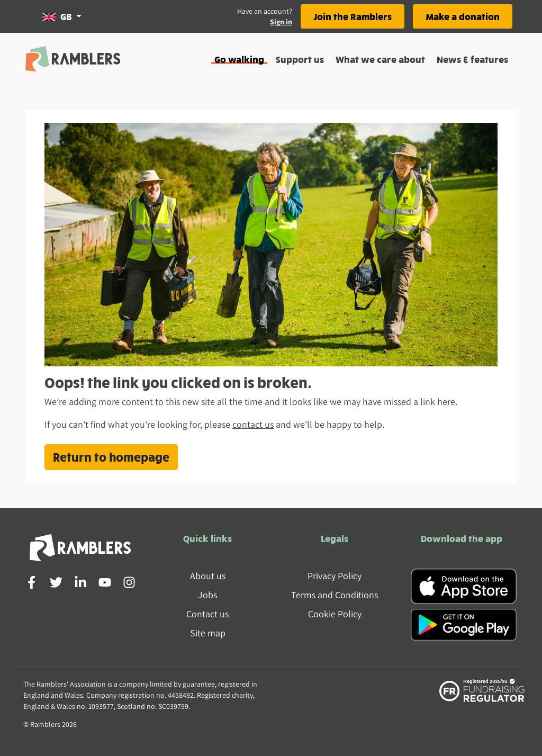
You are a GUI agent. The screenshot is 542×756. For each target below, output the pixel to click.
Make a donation (463, 16)
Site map (208, 633)
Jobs (207, 595)
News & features (472, 59)
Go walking (239, 59)
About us (208, 576)
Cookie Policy (335, 614)
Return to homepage (111, 457)
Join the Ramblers (353, 16)
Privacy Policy (335, 576)
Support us (300, 59)
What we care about (380, 59)
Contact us (207, 614)
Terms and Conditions (335, 595)
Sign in (281, 22)
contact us (253, 424)
